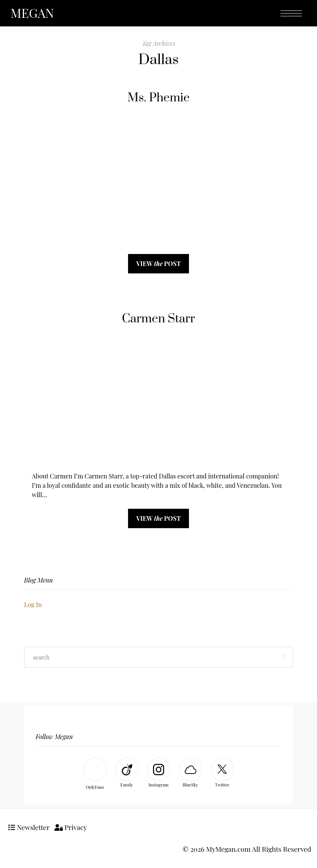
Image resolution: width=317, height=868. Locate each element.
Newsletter (29, 827)
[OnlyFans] (95, 775)
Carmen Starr (158, 319)
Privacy (71, 827)
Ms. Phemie (158, 98)
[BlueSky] (191, 773)
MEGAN (32, 13)
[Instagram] (159, 773)
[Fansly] (127, 773)
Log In (33, 604)
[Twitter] (222, 773)
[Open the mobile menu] (291, 14)
